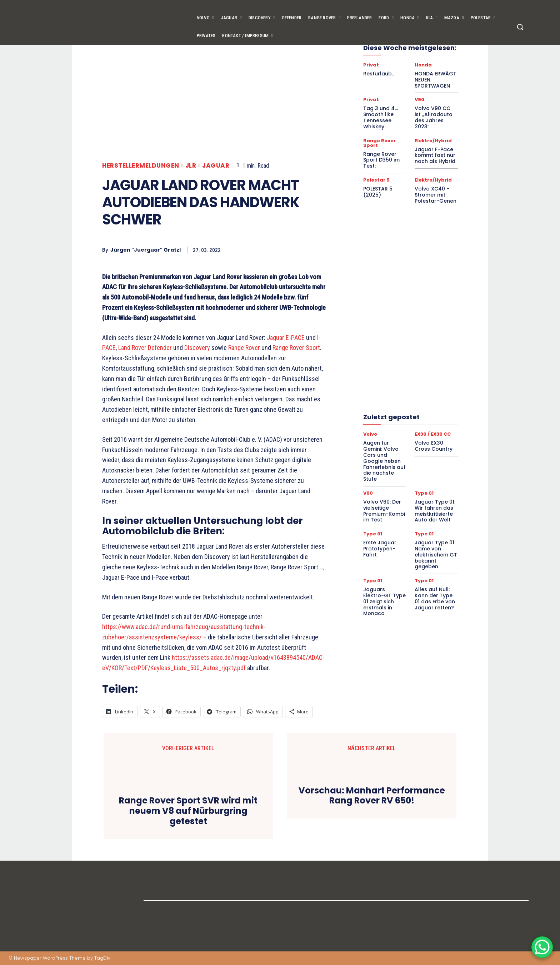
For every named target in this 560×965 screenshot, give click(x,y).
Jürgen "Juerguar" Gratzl (146, 250)
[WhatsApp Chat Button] (542, 947)
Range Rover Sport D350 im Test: (381, 160)
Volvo (370, 434)
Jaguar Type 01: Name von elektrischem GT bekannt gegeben (436, 555)
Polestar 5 (376, 180)
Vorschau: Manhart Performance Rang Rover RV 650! (372, 796)
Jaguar (216, 166)
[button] (520, 27)
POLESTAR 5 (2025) (378, 192)
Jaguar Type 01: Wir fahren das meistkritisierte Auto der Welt (435, 511)
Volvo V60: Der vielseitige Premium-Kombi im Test (384, 511)
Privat (371, 65)
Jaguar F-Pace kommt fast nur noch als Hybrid (435, 155)
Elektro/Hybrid (433, 141)
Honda (423, 65)
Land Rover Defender (145, 348)
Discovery (197, 348)
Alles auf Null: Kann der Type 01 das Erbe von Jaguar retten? (435, 598)
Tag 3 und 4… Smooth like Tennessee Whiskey (381, 117)
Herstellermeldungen (141, 166)
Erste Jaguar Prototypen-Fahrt (380, 549)
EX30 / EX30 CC (433, 434)
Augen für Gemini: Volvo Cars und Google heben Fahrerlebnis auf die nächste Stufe (384, 461)
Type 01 (424, 493)
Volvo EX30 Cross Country (434, 446)
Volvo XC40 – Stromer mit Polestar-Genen (436, 195)
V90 (419, 100)
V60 (368, 493)
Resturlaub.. (379, 74)
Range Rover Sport (296, 348)
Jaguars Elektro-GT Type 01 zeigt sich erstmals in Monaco (384, 601)
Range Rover (244, 348)
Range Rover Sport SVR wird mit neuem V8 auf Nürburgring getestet (188, 811)
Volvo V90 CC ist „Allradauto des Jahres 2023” (434, 117)
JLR (191, 166)
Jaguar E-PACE (286, 338)
